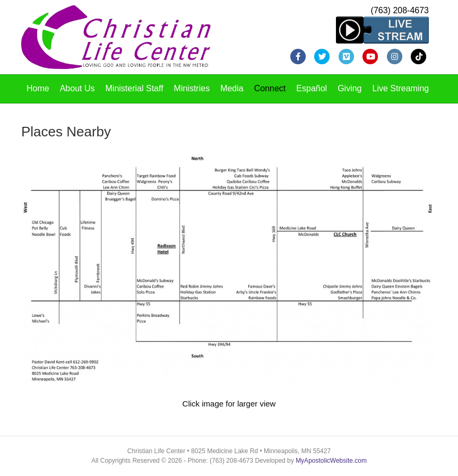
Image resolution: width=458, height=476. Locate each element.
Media (232, 88)
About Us (77, 88)
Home (38, 88)
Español (312, 88)
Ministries (192, 88)
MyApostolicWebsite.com (331, 461)
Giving (349, 88)
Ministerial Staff (135, 88)
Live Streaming (401, 88)
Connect (270, 88)
